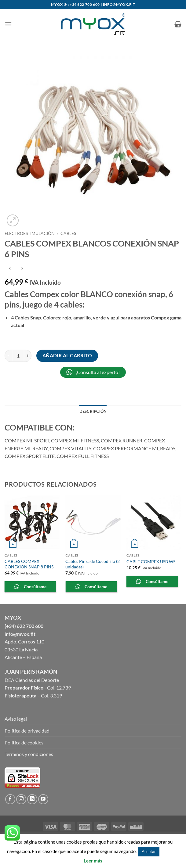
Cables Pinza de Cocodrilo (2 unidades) (93, 564)
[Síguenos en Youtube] (43, 799)
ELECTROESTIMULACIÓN (30, 233)
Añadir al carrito (67, 355)
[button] (8, 24)
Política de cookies (24, 742)
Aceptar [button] (149, 852)
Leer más (93, 861)
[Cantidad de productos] (18, 356)
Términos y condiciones (29, 754)
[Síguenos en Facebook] (10, 799)
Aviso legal (16, 719)
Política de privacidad (27, 731)
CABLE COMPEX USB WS (151, 562)
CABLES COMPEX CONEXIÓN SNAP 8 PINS (29, 564)
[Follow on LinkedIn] (32, 799)
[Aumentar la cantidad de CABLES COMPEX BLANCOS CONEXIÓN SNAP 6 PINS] (28, 356)
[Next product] (10, 268)
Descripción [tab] (93, 411)
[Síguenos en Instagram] (21, 799)
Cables (68, 233)
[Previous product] (22, 268)
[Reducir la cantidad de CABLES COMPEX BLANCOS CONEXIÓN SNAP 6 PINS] (8, 356)
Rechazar (170, 851)
